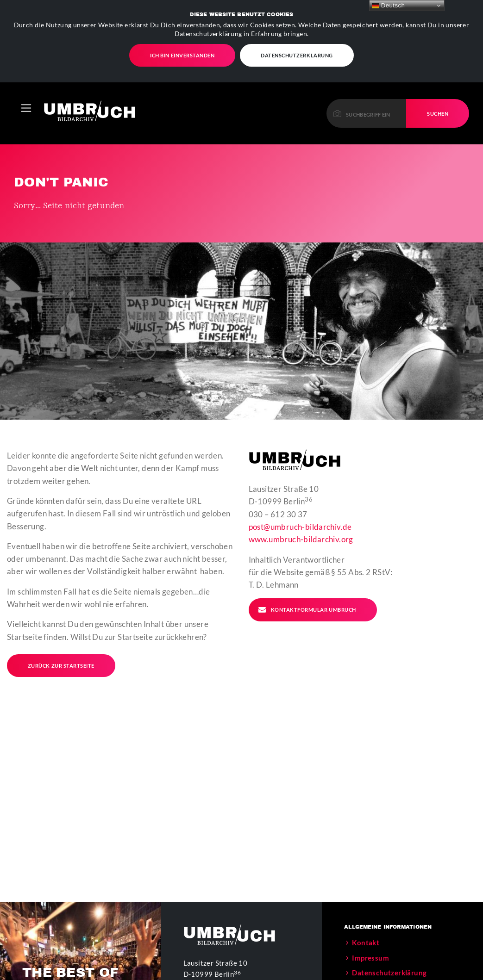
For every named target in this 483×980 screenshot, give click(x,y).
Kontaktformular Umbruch (307, 585)
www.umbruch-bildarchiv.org (301, 514)
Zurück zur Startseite (61, 641)
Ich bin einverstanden (182, 52)
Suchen (438, 89)
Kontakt (366, 918)
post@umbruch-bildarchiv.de (300, 502)
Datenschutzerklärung (297, 52)
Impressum (370, 933)
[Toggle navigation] (26, 83)
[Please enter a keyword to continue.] (367, 89)
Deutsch (389, 6)
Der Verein (370, 963)
